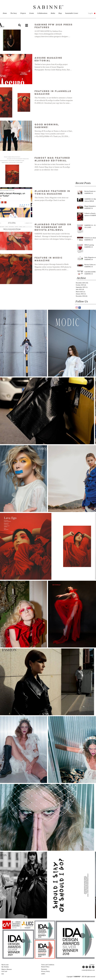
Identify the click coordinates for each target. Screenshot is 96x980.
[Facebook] (87, 967)
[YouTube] (90, 967)
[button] (95, 13)
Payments (44, 969)
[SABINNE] (77, 308)
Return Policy (45, 967)
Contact (92, 965)
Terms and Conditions (48, 965)
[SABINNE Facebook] (80, 308)
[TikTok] (93, 967)
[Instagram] (84, 967)
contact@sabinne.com (88, 970)
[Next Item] (91, 940)
